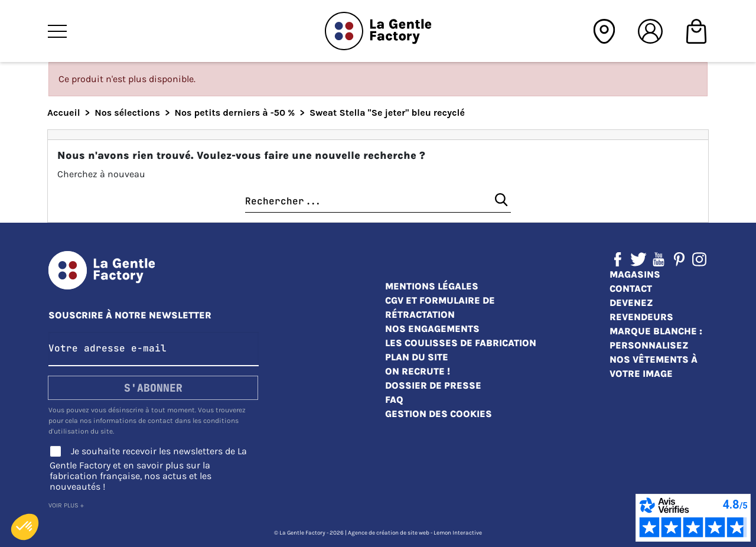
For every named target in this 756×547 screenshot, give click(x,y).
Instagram (699, 259)
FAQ (394, 400)
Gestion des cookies (439, 414)
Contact (631, 289)
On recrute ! (418, 371)
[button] (25, 527)
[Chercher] (378, 202)
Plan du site (417, 357)
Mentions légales (432, 286)
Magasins (635, 274)
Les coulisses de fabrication (461, 343)
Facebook (618, 259)
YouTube (659, 259)
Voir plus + (66, 505)
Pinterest (679, 259)
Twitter (638, 259)
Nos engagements (432, 329)
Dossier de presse (433, 385)
